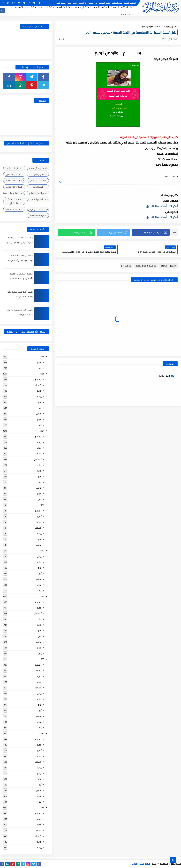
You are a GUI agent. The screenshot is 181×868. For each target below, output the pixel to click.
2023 (42, 505)
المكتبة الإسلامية (83, 7)
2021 (42, 596)
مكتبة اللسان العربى (141, 864)
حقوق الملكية (105, 3)
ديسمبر (38, 379)
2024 (42, 431)
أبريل (40, 408)
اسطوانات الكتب (14, 168)
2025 (42, 374)
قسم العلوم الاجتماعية (38, 199)
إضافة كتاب (61, 3)
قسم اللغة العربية (14, 209)
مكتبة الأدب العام (46, 7)
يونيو (39, 396)
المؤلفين (115, 7)
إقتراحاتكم (83, 3)
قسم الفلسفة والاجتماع (14, 201)
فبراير (39, 362)
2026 (42, 357)
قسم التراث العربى (14, 187)
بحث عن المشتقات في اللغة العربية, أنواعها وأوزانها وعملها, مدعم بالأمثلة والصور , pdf (19, 242)
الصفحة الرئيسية (130, 3)
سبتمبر (39, 454)
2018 (42, 807)
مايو (40, 402)
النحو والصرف (38, 174)
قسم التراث (38, 187)
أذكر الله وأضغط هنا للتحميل (162, 206)
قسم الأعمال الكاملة (14, 181)
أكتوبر (39, 448)
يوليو (39, 391)
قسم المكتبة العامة (38, 215)
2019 (42, 733)
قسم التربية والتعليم (150, 26)
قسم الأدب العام (38, 181)
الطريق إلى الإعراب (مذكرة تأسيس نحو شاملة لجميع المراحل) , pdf (21, 278)
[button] (151, 232)
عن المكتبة (93, 3)
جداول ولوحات (169, 26)
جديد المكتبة (117, 3)
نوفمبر (39, 442)
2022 (42, 551)
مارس (39, 414)
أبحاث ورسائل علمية (38, 168)
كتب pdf (126, 266)
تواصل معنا (72, 3)
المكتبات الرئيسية (101, 7)
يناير (40, 368)
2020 (42, 659)
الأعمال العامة (128, 15)
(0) (61, 39)
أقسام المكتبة (128, 7)
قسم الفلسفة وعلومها (38, 209)
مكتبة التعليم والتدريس (26, 7)
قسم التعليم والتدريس (14, 193)
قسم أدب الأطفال (14, 174)
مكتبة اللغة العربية (65, 7)
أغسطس (38, 385)
